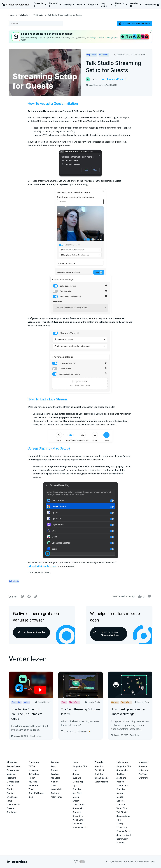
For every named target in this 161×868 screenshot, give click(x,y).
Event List (99, 770)
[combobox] (36, 24)
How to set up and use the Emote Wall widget (128, 712)
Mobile (10, 785)
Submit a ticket (124, 835)
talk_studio (14, 581)
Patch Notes (57, 797)
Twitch (32, 778)
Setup (53, 766)
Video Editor (78, 820)
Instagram (33, 770)
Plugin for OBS (80, 766)
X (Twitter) (34, 774)
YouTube (33, 782)
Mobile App (78, 782)
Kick (31, 797)
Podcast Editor (80, 827)
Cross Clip (78, 816)
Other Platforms (36, 793)
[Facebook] (29, 597)
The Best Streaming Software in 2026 (80, 712)
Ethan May (82, 731)
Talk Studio (38, 15)
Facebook (33, 785)
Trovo (31, 789)
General (120, 801)
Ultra (75, 770)
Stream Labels (102, 778)
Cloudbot (77, 789)
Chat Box (99, 774)
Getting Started (14, 766)
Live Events (12, 797)
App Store (55, 778)
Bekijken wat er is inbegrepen (104, 38)
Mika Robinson (36, 736)
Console (121, 805)
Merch (76, 797)
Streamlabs (152, 5)
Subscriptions (123, 816)
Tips (75, 785)
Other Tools (78, 805)
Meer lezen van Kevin (114, 79)
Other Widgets (101, 782)
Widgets (55, 782)
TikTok (32, 766)
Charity (10, 789)
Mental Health (13, 805)
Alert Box (99, 766)
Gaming (10, 793)
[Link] (35, 597)
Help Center (24, 15)
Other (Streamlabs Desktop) (57, 789)
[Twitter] (23, 597)
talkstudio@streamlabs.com (42, 566)
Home (11, 15)
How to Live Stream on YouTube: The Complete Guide (27, 714)
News (9, 801)
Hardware (11, 778)
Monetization (13, 782)
